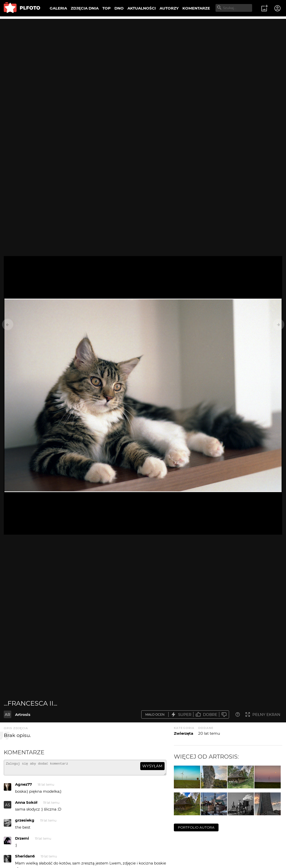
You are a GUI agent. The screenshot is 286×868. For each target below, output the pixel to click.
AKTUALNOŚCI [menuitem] (142, 8)
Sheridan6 (25, 858)
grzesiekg (25, 822)
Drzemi (22, 841)
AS (8, 807)
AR (8, 715)
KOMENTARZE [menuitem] (196, 8)
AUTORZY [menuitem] (169, 8)
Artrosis (23, 715)
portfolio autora (196, 827)
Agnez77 (23, 787)
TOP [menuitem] (106, 8)
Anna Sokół (26, 805)
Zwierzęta (184, 733)
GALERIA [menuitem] (58, 8)
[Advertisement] (143, 54)
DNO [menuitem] (119, 8)
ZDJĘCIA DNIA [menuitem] (85, 8)
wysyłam (152, 766)
